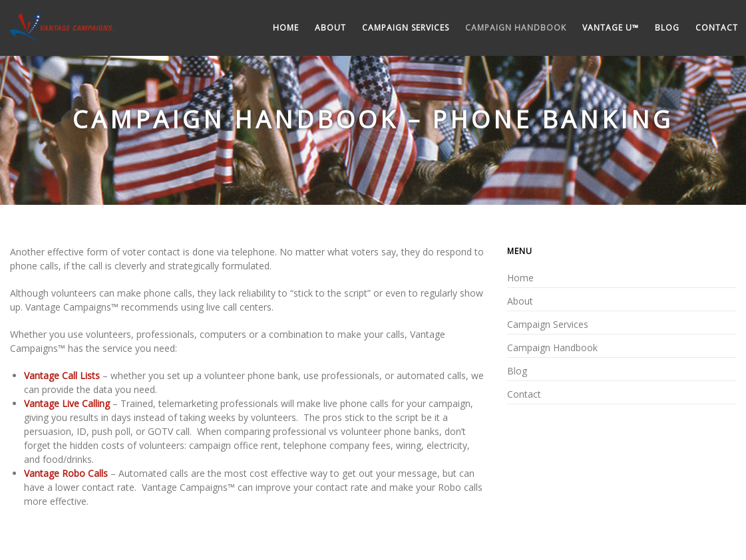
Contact (717, 28)
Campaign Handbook (516, 28)
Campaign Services (406, 28)
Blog (667, 28)
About (330, 28)
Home (286, 28)
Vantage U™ (611, 28)
